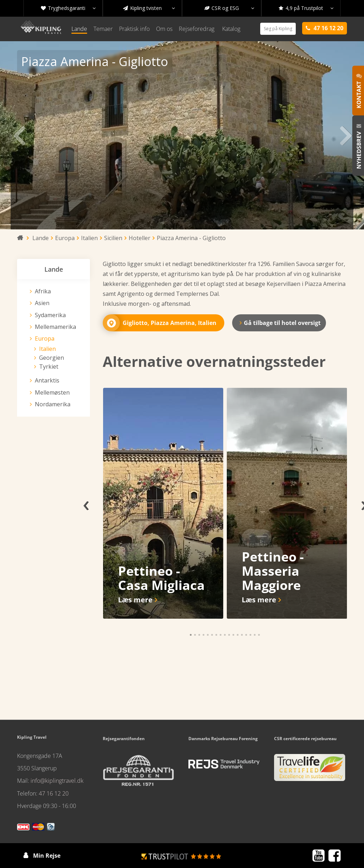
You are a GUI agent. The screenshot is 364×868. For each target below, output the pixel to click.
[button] (191, 635)
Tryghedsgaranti (68, 8)
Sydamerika (50, 315)
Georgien (52, 358)
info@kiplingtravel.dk (57, 781)
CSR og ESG (229, 8)
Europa (45, 338)
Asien (42, 303)
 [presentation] (346, 135)
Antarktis (47, 380)
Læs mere (135, 600)
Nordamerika (53, 404)
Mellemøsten (52, 392)
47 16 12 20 (54, 793)
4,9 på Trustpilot (306, 8)
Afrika (43, 291)
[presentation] (86, 503)
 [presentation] (18, 135)
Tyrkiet (49, 367)
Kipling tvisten (149, 8)
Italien (47, 349)
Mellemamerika (55, 327)
